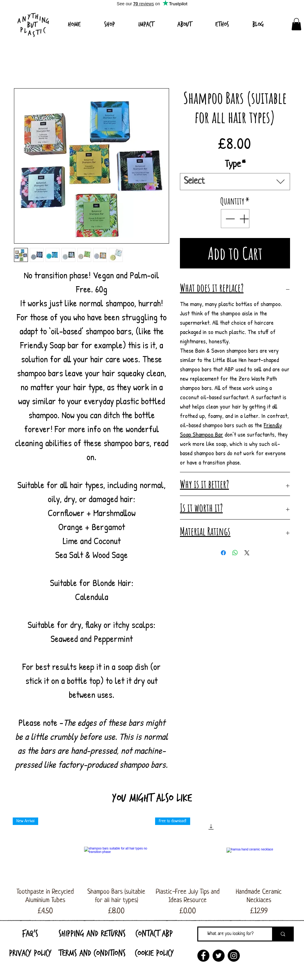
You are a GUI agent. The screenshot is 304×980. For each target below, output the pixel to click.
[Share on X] (247, 553)
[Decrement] (229, 219)
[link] (296, 24)
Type (235, 165)
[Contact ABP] (154, 933)
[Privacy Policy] (30, 953)
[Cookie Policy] (154, 953)
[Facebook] (203, 956)
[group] (152, 867)
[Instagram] (234, 956)
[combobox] (235, 182)
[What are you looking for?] (230, 934)
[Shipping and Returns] (92, 933)
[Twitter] (219, 956)
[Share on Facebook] (223, 553)
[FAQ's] (30, 933)
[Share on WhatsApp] (235, 553)
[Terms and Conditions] (92, 953)
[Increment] (245, 219)
